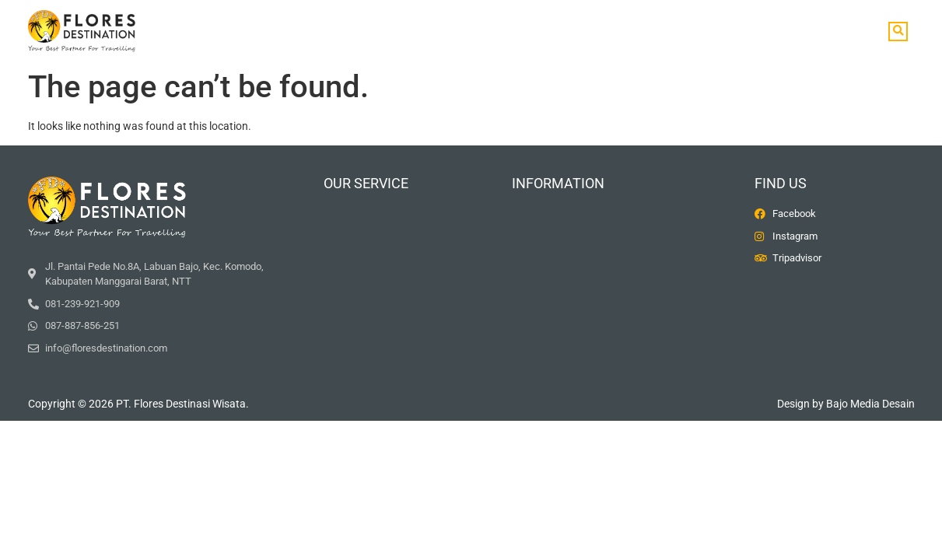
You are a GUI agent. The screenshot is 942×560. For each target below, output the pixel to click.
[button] (898, 31)
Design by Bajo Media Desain (846, 404)
